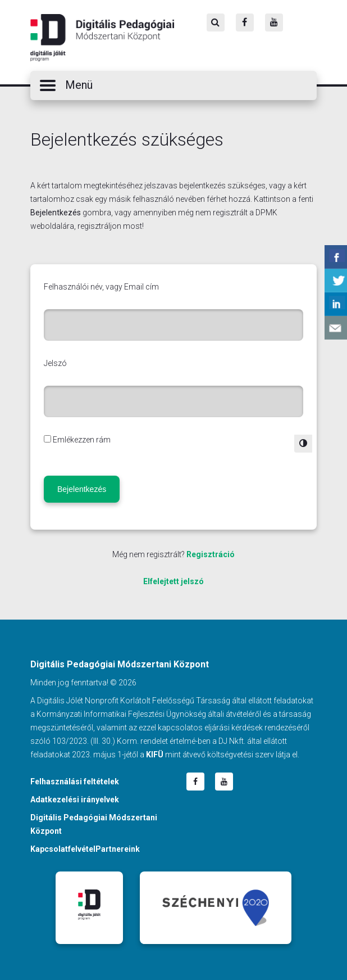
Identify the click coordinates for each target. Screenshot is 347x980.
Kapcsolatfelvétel (63, 849)
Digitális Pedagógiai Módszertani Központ (102, 38)
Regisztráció (211, 554)
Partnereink (118, 849)
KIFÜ (155, 755)
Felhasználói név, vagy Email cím (101, 287)
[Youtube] (274, 22)
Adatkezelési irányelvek (75, 800)
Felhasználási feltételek (75, 782)
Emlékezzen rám (82, 440)
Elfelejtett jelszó (174, 581)
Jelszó (55, 363)
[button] (174, 85)
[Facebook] (245, 22)
